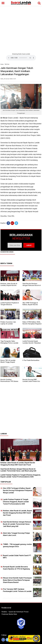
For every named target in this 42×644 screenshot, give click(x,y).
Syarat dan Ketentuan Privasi (19, 612)
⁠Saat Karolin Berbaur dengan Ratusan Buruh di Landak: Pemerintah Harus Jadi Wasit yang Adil (32, 286)
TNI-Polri (7, 64)
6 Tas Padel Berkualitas (31, 360)
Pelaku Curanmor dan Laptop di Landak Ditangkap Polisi (8, 324)
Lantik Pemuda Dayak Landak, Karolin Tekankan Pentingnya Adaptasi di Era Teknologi (32, 344)
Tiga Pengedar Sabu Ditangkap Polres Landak (9, 342)
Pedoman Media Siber (9, 614)
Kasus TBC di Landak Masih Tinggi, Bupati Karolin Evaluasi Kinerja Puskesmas (9, 363)
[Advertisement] (21, 29)
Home (2, 64)
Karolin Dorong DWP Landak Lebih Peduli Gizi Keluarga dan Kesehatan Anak (31, 382)
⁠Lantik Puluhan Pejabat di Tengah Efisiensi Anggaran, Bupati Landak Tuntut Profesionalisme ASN (21, 476)
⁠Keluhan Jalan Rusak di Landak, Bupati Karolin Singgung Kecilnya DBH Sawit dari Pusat (9, 286)
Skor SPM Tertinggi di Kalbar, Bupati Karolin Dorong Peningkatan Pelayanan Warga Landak (32, 305)
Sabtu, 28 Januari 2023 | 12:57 (8, 79)
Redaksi (4, 612)
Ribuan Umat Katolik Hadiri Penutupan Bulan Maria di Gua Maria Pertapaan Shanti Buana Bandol (17, 580)
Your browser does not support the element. (21, 58)
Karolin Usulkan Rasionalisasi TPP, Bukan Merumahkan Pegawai (9, 381)
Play (36, 638)
